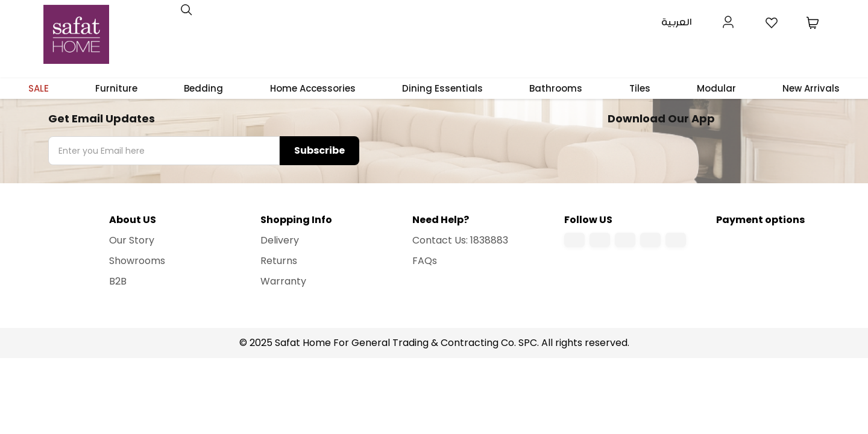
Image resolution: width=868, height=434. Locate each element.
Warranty (283, 281)
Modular (716, 88)
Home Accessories (313, 88)
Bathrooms (556, 88)
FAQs (425, 261)
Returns (279, 261)
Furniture (116, 88)
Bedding (203, 88)
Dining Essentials (442, 88)
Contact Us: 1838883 (460, 240)
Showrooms (137, 261)
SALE (39, 88)
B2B (118, 281)
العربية (677, 23)
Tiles (640, 88)
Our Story (132, 240)
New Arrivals (811, 88)
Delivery (280, 240)
